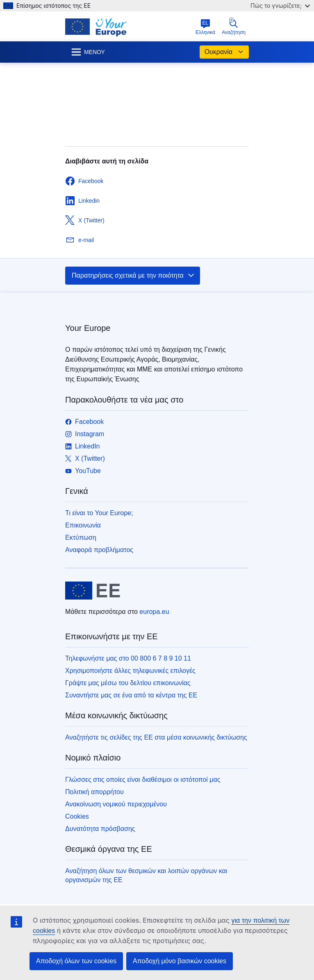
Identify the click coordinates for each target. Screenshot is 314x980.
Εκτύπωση (81, 538)
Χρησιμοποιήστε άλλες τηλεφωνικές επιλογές (130, 671)
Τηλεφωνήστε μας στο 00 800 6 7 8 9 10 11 (128, 658)
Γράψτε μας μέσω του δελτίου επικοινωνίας (128, 683)
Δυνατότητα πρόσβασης (100, 829)
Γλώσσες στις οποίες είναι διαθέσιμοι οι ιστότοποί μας (143, 780)
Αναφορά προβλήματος (99, 550)
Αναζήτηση (234, 26)
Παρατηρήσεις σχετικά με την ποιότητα (133, 276)
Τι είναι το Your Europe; (99, 513)
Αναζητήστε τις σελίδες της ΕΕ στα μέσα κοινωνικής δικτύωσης (156, 737)
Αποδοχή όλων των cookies (76, 961)
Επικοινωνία (83, 525)
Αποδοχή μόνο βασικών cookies (180, 961)
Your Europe (88, 328)
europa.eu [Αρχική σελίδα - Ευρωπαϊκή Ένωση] (154, 612)
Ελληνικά (205, 27)
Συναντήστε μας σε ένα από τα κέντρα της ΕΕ (131, 695)
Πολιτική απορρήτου (94, 792)
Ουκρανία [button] (224, 52)
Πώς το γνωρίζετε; (280, 6)
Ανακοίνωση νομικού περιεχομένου (116, 804)
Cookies (77, 816)
